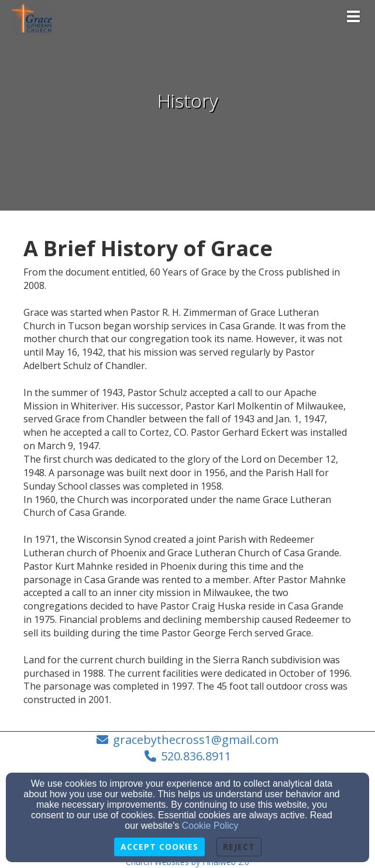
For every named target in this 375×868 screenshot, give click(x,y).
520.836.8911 (196, 756)
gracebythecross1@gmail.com (196, 740)
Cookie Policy (210, 826)
